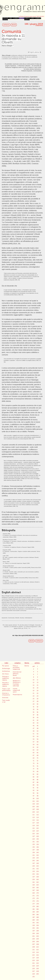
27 (34, 701)
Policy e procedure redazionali (16, 668)
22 (38, 693)
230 (37, 974)
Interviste (5, 698)
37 (34, 715)
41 (34, 720)
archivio (16, 18)
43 (34, 723)
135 (34, 847)
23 (34, 696)
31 (34, 707)
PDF (30, 628)
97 (34, 796)
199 (34, 933)
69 (34, 758)
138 (38, 850)
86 (38, 780)
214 (37, 952)
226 (38, 969)
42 (38, 720)
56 (38, 739)
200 (38, 933)
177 (34, 904)
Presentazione (17, 695)
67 (34, 755)
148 (37, 863)
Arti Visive (5, 674)
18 (37, 688)
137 (34, 850)
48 (38, 728)
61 (34, 747)
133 (34, 844)
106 (37, 807)
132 (38, 842)
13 (38, 683)
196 (37, 928)
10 (34, 680)
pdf (34, 666)
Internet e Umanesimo (6, 694)
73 (34, 763)
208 (38, 944)
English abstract (34, 52)
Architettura (6, 671)
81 (34, 774)
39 (34, 718)
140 (37, 853)
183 (34, 912)
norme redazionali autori (16, 690)
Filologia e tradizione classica (5, 678)
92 (38, 788)
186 (37, 915)
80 (38, 772)
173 (34, 898)
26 (38, 699)
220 (38, 960)
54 (38, 736)
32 (37, 707)
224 (38, 966)
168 (37, 890)
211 (34, 950)
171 (34, 896)
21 (34, 693)
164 (37, 885)
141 (34, 855)
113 (34, 817)
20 (38, 691)
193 (34, 925)
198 (37, 931)
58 (38, 742)
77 (34, 769)
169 (34, 893)
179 (34, 906)
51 (34, 734)
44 (38, 723)
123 (34, 831)
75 (34, 766)
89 (34, 785)
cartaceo (6, 25)
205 (34, 942)
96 (38, 793)
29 (34, 704)
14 (34, 685)
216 (37, 955)
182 (37, 909)
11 (38, 680)
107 (34, 809)
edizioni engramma (27, 19)
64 (38, 750)
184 (37, 912)
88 (38, 782)
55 (34, 739)
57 (34, 742)
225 (34, 969)
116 (38, 820)
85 (34, 780)
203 (34, 939)
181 (34, 909)
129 (34, 839)
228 (38, 971)
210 (37, 947)
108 (37, 809)
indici (11, 18)
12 (34, 683)
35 (34, 712)
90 (38, 785)
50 (38, 731)
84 (38, 777)
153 (34, 871)
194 (37, 925)
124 (37, 831)
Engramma (22, 8)
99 (34, 799)
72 (37, 761)
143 (34, 858)
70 (37, 758)
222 (38, 963)
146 (37, 861)
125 (34, 834)
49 (34, 731)
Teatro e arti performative (6, 690)
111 (34, 815)
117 (34, 823)
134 (38, 844)
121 (34, 828)
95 (34, 793)
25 (34, 699)
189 (34, 920)
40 (38, 718)
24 (38, 696)
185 (34, 915)
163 (34, 885)
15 (37, 685)
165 (34, 888)
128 (37, 836)
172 (38, 896)
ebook (14, 25)
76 (37, 766)
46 (38, 726)
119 (34, 826)
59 (34, 745)
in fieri (32, 18)
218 (37, 958)
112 (38, 815)
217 (34, 958)
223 (34, 966)
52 (38, 734)
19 (34, 691)
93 (34, 790)
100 (37, 799)
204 (38, 939)
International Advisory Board (17, 674)
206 (38, 942)
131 (34, 842)
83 (34, 777)
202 (38, 936)
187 (34, 917)
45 (34, 726)
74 (38, 763)
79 (34, 772)
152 (37, 869)
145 (34, 861)
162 (37, 882)
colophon (38, 18)
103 (34, 804)
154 (37, 871)
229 (34, 974)
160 (37, 880)
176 (38, 901)
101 (34, 801)
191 (34, 923)
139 (34, 853)
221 (34, 963)
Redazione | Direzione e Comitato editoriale (17, 683)
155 (34, 874)
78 (37, 769)
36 (37, 712)
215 (34, 955)
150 (37, 866)
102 (37, 801)
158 (37, 877)
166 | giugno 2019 (34, 24)
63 (34, 750)
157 (34, 877)
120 (37, 826)
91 (34, 788)
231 (34, 977)
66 (38, 753)
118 (38, 823)
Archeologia (6, 669)
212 (37, 950)
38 (37, 715)
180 (37, 906)
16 (34, 688)
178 (38, 904)
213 (34, 952)
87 (34, 782)
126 (37, 834)
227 (34, 971)
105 (34, 807)
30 (37, 704)
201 (34, 936)
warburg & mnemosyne (5, 19)
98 (38, 796)
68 (38, 755)
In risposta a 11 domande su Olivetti (13, 39)
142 (37, 855)
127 (34, 836)
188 (37, 917)
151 (34, 869)
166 (37, 888)
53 (34, 736)
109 (34, 812)
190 (37, 920)
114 (38, 817)
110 (38, 812)
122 (37, 828)
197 (34, 931)
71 (34, 761)
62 (38, 747)
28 (38, 701)
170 (38, 893)
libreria (22, 18)
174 (37, 898)
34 (37, 709)
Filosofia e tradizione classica (5, 684)
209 (34, 947)
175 (34, 901)
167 (34, 890)
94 (38, 790)
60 (38, 745)
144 (37, 858)
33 (34, 709)
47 (34, 728)
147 (34, 863)
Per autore (6, 666)
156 (37, 874)
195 (34, 928)
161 (34, 882)
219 (34, 960)
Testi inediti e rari (6, 701)
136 (38, 847)
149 (34, 866)
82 (38, 774)
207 (34, 944)
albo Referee (17, 678)
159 (34, 880)
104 (37, 804)
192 (37, 923)
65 (34, 753)
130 (38, 839)
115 (34, 820)
